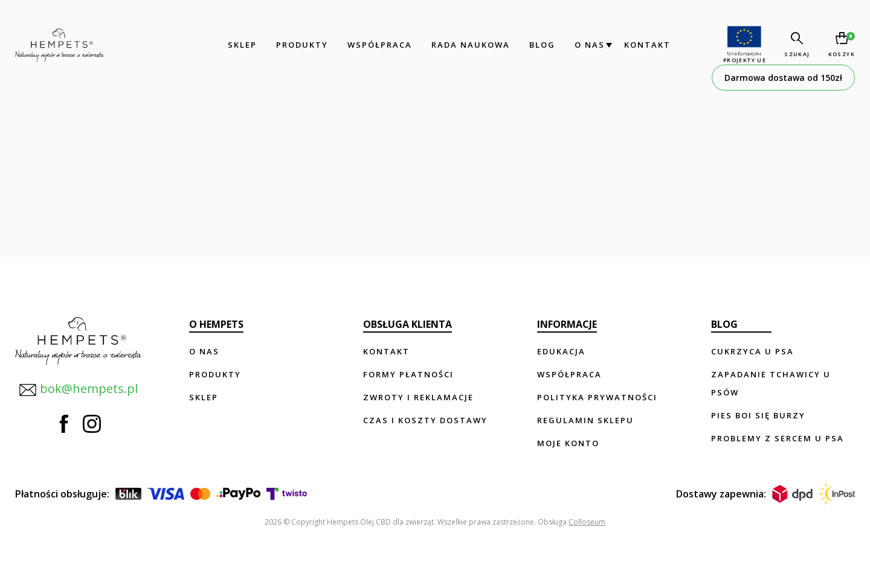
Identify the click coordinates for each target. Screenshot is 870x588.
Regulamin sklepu (585, 420)
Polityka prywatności (597, 397)
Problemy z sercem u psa (778, 438)
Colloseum (587, 522)
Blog (542, 45)
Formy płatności (408, 374)
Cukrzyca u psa (752, 351)
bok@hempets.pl (78, 390)
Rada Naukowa (471, 45)
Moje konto (568, 443)
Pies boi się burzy (758, 415)
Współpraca (380, 45)
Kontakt (647, 45)
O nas (590, 45)
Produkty (302, 45)
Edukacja (561, 351)
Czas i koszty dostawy (425, 420)
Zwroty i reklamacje (418, 397)
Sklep (242, 45)
